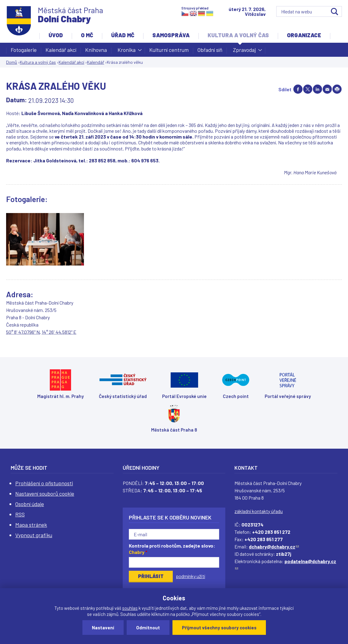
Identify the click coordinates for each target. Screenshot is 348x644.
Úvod (56, 35)
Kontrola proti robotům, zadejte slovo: (172, 549)
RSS (20, 514)
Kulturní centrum (169, 50)
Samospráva (171, 35)
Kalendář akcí (61, 50)
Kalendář (96, 62)
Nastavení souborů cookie (45, 494)
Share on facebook (298, 89)
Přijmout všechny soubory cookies (219, 628)
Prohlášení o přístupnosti (44, 483)
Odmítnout (148, 628)
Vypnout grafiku (34, 535)
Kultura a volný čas (238, 35)
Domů (12, 62)
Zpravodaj (244, 52)
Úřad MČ (123, 35)
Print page (337, 89)
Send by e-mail (327, 89)
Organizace (304, 35)
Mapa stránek (31, 525)
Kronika (127, 52)
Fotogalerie (24, 50)
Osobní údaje (30, 504)
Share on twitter (308, 89)
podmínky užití (190, 576)
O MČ (87, 35)
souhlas (130, 608)
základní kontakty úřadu (259, 511)
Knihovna (96, 50)
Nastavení (103, 628)
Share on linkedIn (317, 89)
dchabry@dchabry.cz (274, 546)
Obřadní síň (210, 50)
